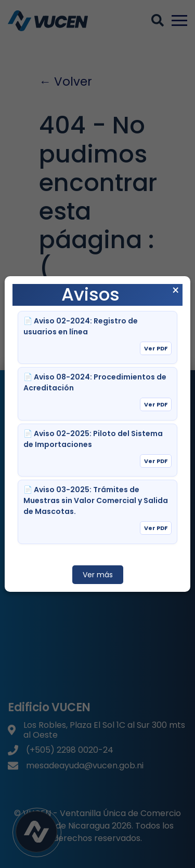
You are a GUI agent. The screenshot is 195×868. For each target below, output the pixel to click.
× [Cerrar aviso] (175, 291)
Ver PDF (156, 348)
